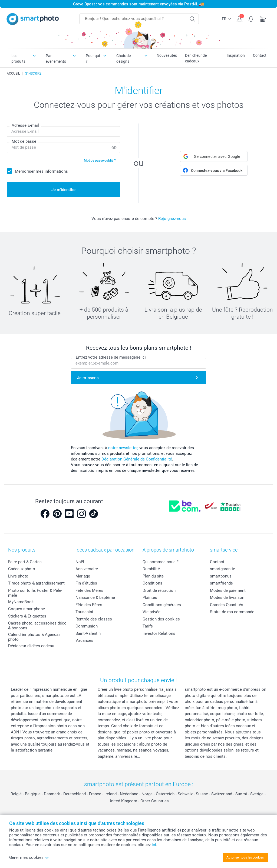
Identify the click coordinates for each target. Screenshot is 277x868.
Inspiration (236, 55)
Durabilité (151, 569)
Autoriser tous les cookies (245, 857)
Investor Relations (159, 633)
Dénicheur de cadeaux (196, 58)
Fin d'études (86, 583)
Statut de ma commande (232, 612)
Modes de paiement (228, 590)
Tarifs (148, 626)
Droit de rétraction (159, 590)
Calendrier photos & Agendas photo (34, 637)
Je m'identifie (63, 190)
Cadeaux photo (22, 569)
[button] (214, 156)
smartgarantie (222, 569)
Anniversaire (87, 569)
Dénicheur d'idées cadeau (31, 646)
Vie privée (151, 612)
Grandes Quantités (227, 605)
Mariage (83, 576)
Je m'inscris (88, 378)
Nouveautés (167, 55)
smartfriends (221, 583)
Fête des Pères (89, 605)
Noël (80, 562)
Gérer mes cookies (29, 857)
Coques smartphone (27, 609)
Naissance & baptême (95, 597)
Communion (87, 626)
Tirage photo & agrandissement (36, 583)
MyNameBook (21, 602)
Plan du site (153, 576)
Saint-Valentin (88, 633)
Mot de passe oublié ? (100, 161)
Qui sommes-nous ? (161, 562)
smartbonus (221, 576)
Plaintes (150, 597)
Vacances (84, 640)
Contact (260, 55)
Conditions (152, 583)
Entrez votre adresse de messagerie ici (111, 357)
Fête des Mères (89, 590)
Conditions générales (162, 605)
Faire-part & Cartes (25, 562)
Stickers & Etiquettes (27, 616)
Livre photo (18, 576)
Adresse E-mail (25, 125)
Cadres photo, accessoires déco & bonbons (37, 626)
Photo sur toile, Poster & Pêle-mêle (35, 593)
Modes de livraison (227, 597)
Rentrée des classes (94, 619)
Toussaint (84, 612)
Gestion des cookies (161, 619)
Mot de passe (24, 141)
